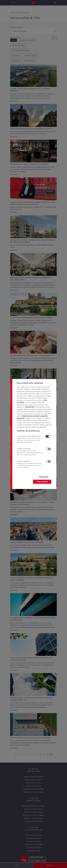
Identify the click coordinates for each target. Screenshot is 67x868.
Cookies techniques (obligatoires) (30, 439)
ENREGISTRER (44, 477)
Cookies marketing (30, 464)
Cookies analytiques (30, 452)
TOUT (42, 482)
